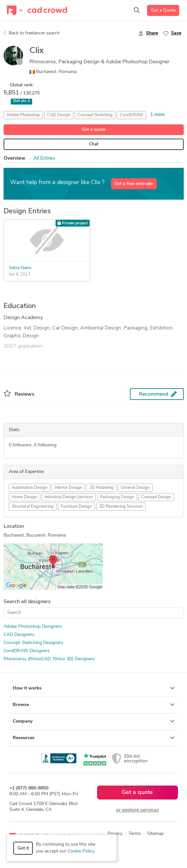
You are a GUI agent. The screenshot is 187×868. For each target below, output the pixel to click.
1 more (157, 115)
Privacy (115, 834)
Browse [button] (94, 705)
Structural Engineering (33, 507)
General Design (135, 488)
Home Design (25, 497)
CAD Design (59, 115)
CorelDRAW (131, 115)
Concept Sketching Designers (33, 643)
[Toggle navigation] (15, 10)
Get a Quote (163, 11)
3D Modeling (101, 488)
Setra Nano (20, 268)
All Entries (44, 159)
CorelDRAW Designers (27, 651)
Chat (94, 144)
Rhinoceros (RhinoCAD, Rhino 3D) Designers (49, 659)
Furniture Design (76, 507)
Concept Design (156, 497)
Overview (14, 159)
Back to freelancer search (32, 33)
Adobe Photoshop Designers (33, 627)
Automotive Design (30, 488)
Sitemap (155, 834)
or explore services (137, 810)
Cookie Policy (81, 851)
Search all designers (27, 602)
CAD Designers (19, 635)
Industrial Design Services (69, 497)
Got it (23, 848)
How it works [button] (94, 688)
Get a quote (94, 130)
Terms (135, 834)
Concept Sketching (95, 115)
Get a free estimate (134, 184)
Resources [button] (94, 738)
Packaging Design (117, 497)
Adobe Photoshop (23, 115)
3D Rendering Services (121, 507)
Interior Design (68, 488)
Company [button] (94, 721)
